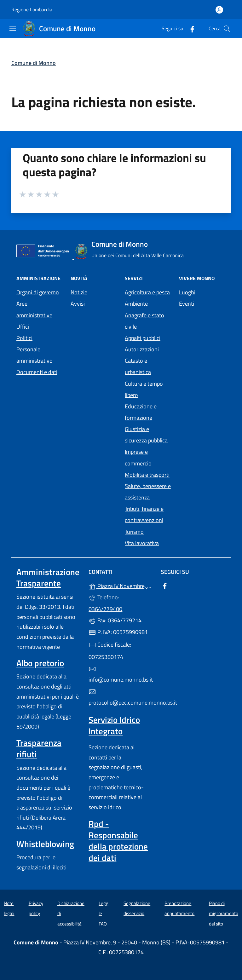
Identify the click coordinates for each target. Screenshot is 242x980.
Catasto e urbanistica (138, 366)
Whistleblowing (45, 844)
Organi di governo (38, 292)
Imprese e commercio (138, 457)
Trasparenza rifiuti (39, 748)
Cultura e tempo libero (144, 389)
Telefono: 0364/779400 (105, 603)
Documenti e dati (37, 372)
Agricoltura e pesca (147, 292)
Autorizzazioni (142, 349)
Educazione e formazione (141, 412)
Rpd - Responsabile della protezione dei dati (118, 841)
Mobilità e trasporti (147, 475)
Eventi (187, 304)
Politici (24, 338)
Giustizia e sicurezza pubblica (146, 435)
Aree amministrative (34, 309)
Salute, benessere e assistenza (148, 492)
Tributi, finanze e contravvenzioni (144, 514)
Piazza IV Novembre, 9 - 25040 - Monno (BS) (121, 585)
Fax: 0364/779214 (115, 620)
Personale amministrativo (35, 355)
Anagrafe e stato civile (144, 321)
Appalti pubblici (143, 338)
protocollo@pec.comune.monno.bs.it (121, 697)
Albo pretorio (40, 663)
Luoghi (187, 292)
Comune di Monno (34, 63)
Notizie (79, 292)
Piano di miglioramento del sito (224, 914)
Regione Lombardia (32, 10)
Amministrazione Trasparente (48, 578)
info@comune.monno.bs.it (121, 675)
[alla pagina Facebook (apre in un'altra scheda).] (190, 29)
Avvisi (78, 304)
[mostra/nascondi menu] (13, 28)
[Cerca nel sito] (227, 29)
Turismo (134, 532)
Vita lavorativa (142, 543)
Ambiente (136, 304)
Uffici (23, 327)
